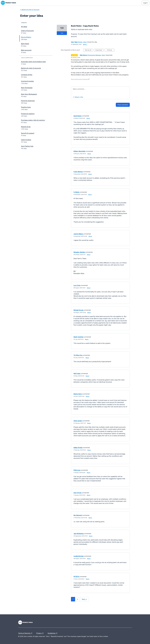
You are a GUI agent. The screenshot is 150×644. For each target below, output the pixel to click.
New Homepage (27, 88)
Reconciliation (26, 37)
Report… (85, 44)
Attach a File (79, 97)
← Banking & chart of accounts (30, 10)
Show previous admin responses (80, 79)
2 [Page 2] (78, 599)
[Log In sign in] (145, 3)
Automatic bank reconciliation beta (33, 62)
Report (88, 118)
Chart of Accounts (27, 31)
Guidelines (53, 633)
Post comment (123, 105)
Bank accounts (26, 50)
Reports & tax (26, 127)
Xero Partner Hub (27, 146)
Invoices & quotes (27, 81)
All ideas (24, 27)
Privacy (40, 633)
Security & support (28, 133)
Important (99, 50)
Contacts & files (27, 75)
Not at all (89, 50)
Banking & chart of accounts (31, 68)
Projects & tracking (28, 114)
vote (62, 33)
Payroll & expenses (28, 101)
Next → (84, 599)
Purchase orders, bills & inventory (33, 120)
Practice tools (26, 107)
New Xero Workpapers (29, 94)
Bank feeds (25, 44)
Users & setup (26, 140)
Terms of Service (26, 633)
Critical (111, 50)
